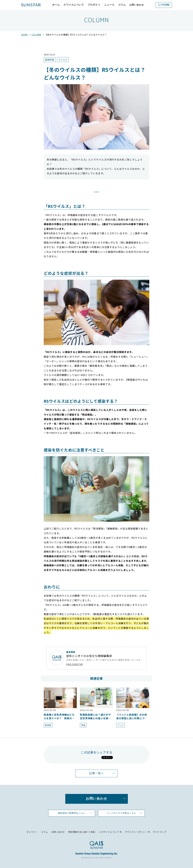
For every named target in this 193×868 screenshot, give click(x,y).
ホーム (56, 5)
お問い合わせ (137, 5)
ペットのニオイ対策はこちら (121, 813)
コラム (122, 5)
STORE (165, 5)
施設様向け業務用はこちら (72, 813)
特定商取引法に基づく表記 (82, 832)
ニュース (109, 5)
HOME (24, 35)
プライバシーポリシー (136, 832)
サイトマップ (160, 832)
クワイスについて (74, 5)
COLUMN (36, 35)
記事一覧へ (96, 773)
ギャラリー (32, 832)
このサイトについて (109, 832)
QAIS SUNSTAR (74, 664)
